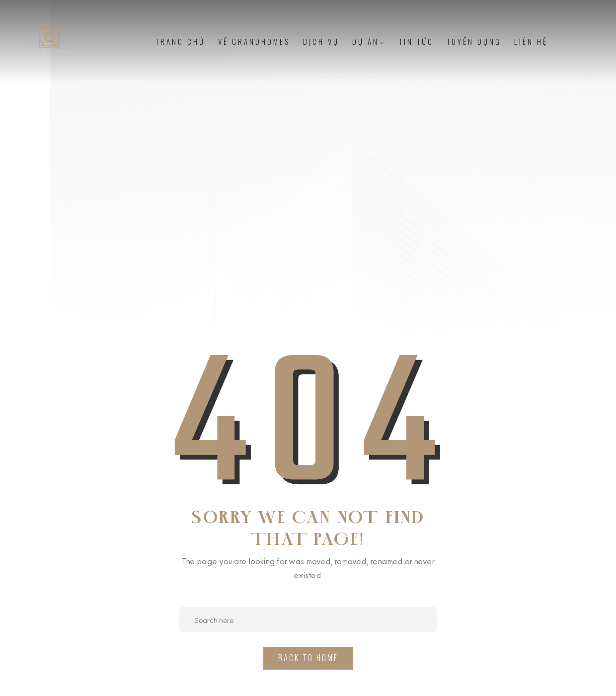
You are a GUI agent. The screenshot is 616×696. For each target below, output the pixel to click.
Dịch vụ (321, 41)
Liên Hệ (531, 41)
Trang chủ (180, 41)
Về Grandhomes (254, 41)
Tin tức (416, 41)
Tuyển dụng (474, 41)
